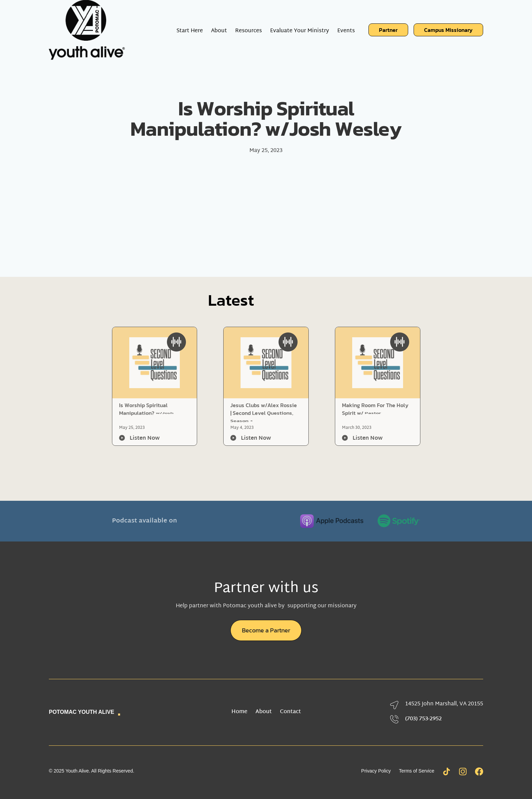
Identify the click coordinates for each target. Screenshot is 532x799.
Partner (388, 30)
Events (346, 30)
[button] (219, 30)
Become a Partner (266, 630)
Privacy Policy (376, 771)
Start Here (190, 30)
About (264, 712)
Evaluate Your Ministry (300, 30)
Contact (290, 712)
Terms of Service (417, 771)
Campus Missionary (448, 30)
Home (239, 712)
